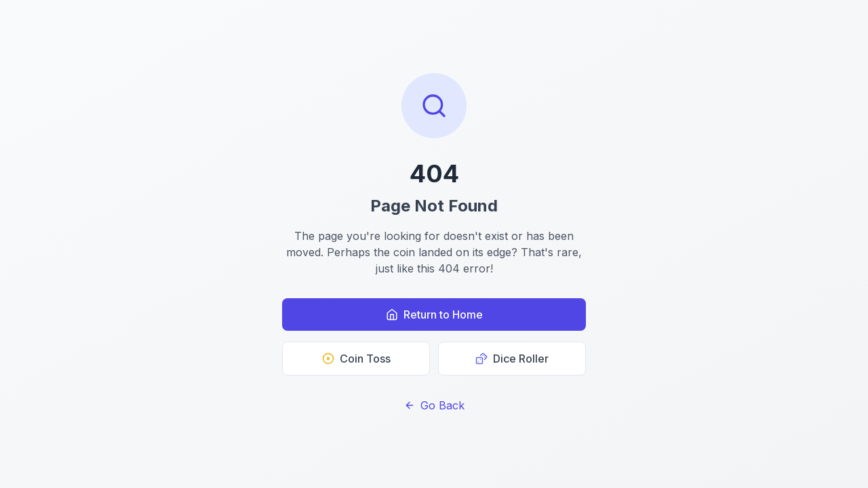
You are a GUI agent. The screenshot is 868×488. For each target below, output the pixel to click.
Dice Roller (512, 359)
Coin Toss (356, 359)
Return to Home (434, 314)
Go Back (434, 405)
